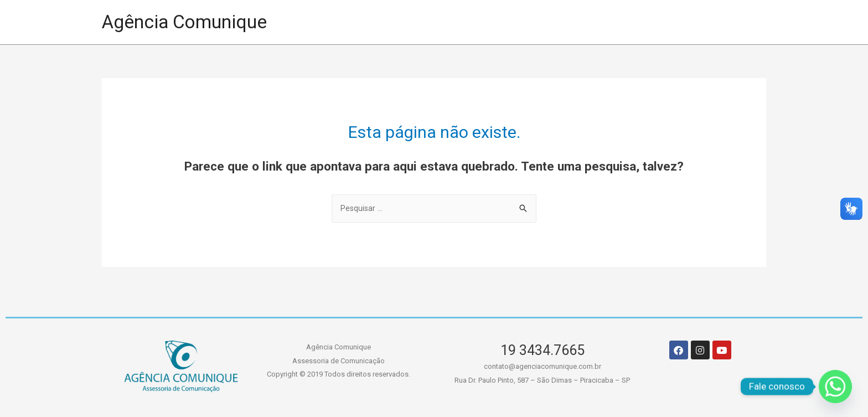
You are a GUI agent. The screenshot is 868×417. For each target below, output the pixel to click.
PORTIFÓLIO (459, 22)
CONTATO (718, 22)
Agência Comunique (190, 22)
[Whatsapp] (835, 387)
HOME (381, 22)
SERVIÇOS (636, 22)
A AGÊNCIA (550, 22)
